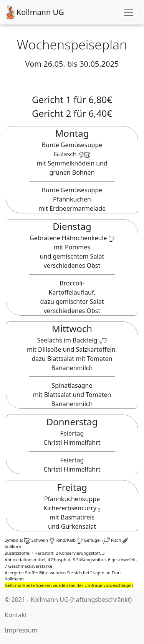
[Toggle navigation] (129, 12)
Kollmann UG (34, 12)
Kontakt (16, 615)
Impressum (21, 630)
